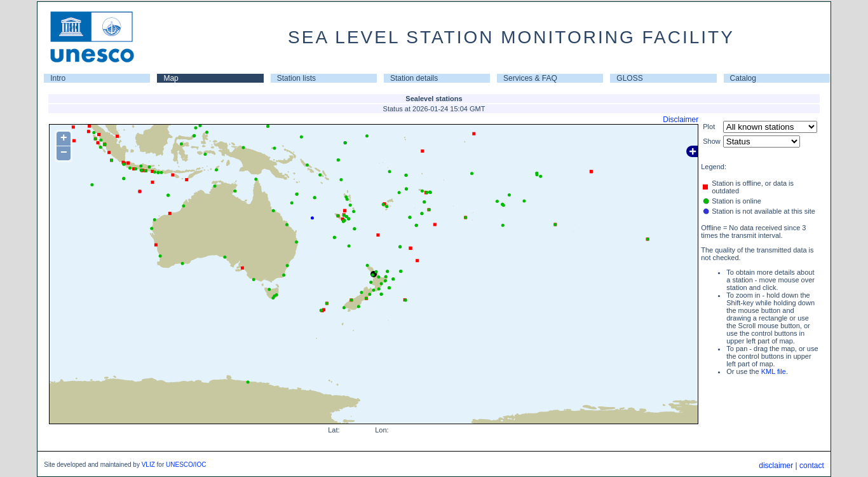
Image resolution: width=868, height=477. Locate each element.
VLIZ (148, 465)
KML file (774, 371)
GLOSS (629, 78)
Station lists (296, 78)
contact (812, 466)
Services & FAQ (530, 78)
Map (171, 78)
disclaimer (776, 466)
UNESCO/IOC (186, 465)
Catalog (743, 78)
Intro (58, 78)
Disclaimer (681, 120)
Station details (414, 78)
